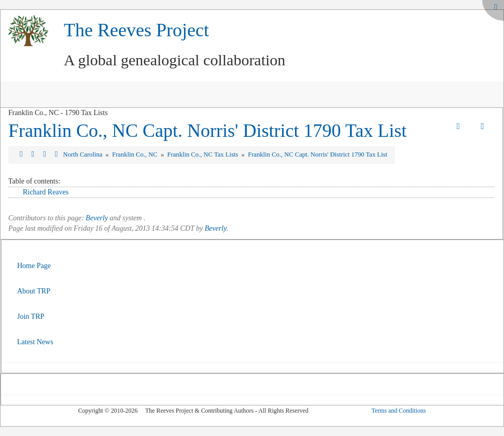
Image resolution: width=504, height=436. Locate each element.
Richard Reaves (46, 192)
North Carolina (83, 154)
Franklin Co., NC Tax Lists (204, 154)
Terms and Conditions (398, 411)
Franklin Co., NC (136, 154)
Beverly (97, 218)
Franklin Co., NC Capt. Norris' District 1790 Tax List (207, 131)
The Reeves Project (136, 30)
